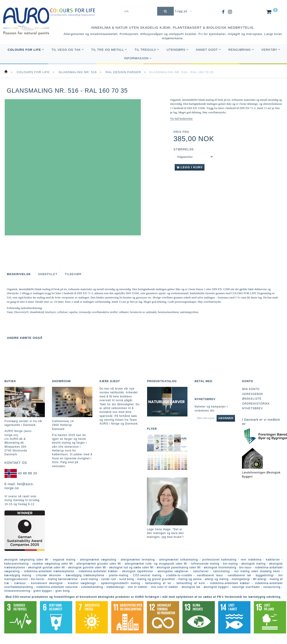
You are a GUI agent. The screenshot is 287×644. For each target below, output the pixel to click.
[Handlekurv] (272, 13)
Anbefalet (48, 274)
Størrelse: (184, 149)
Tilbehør (73, 274)
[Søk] (165, 11)
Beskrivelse (19, 274)
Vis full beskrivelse (181, 119)
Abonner (226, 418)
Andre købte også (25, 338)
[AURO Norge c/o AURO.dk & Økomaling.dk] (26, 18)
